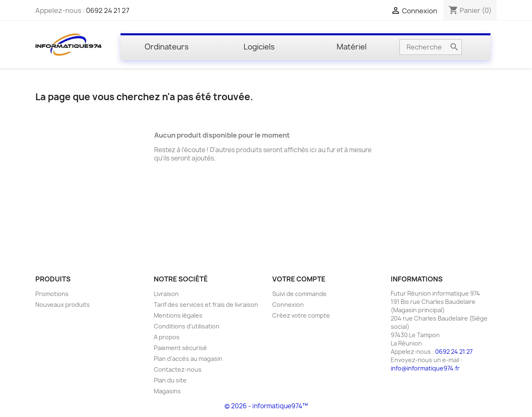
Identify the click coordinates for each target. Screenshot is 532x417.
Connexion (288, 305)
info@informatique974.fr (425, 368)
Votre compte (299, 279)
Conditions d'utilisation (187, 326)
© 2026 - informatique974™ (266, 406)
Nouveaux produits (63, 305)
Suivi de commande (299, 294)
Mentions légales (178, 315)
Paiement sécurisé (180, 348)
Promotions (52, 294)
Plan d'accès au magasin (188, 359)
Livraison (166, 294)
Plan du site (170, 380)
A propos (167, 337)
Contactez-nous (178, 369)
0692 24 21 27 (108, 10)
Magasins (167, 391)
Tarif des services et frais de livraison (206, 305)
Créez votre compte (301, 315)
